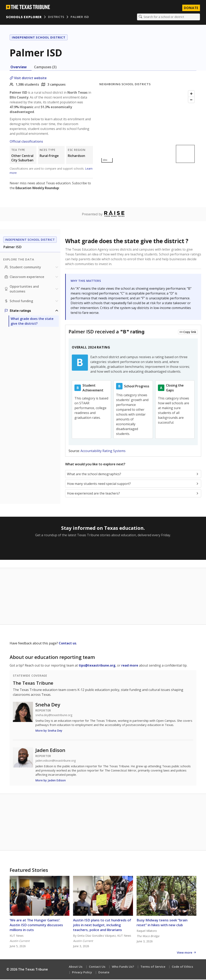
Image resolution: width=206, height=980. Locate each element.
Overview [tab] (19, 67)
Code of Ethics (182, 967)
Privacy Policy (82, 973)
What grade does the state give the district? (32, 322)
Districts (57, 17)
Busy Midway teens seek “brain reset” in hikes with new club (162, 923)
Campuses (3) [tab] (45, 67)
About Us (76, 967)
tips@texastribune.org (97, 666)
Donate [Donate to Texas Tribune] (191, 8)
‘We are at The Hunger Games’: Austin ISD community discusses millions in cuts (36, 926)
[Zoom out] (191, 100)
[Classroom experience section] (32, 277)
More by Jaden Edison (51, 781)
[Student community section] (32, 268)
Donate (104, 973)
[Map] (148, 127)
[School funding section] (32, 302)
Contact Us (97, 967)
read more (130, 666)
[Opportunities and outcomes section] (32, 289)
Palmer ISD (80, 17)
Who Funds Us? (123, 967)
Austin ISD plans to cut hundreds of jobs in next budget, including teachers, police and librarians (102, 926)
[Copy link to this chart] (188, 333)
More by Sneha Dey (49, 731)
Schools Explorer (24, 17)
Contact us (67, 644)
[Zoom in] (191, 94)
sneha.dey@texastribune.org (54, 716)
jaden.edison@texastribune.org (56, 761)
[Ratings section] (32, 311)
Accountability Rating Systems (103, 451)
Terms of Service (153, 967)
